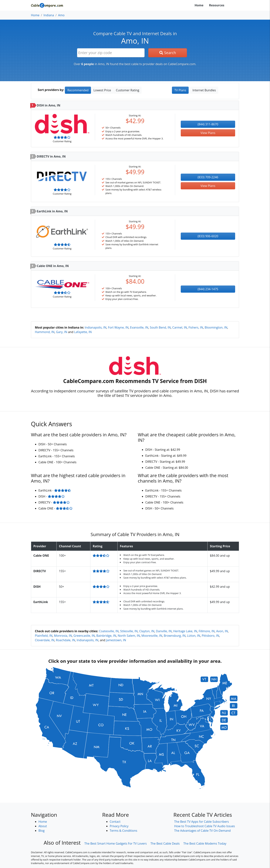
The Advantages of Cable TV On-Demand (202, 831)
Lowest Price (102, 90)
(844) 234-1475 (208, 289)
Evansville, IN (139, 327)
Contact (115, 822)
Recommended (78, 90)
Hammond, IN (45, 332)
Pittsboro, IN (210, 636)
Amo (61, 15)
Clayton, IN (147, 631)
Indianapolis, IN (96, 327)
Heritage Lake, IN (185, 631)
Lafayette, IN (83, 332)
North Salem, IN (129, 636)
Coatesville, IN (109, 631)
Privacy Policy (119, 826)
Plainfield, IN (44, 636)
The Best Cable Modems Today (205, 843)
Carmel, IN (180, 327)
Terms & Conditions (123, 831)
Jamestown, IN (116, 640)
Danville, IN (164, 631)
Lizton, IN (194, 636)
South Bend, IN (160, 327)
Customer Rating (127, 90)
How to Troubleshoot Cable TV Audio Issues (205, 826)
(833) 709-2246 (208, 177)
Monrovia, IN (63, 636)
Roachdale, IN (65, 640)
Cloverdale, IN (45, 640)
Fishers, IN (196, 327)
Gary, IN (62, 332)
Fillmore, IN (207, 631)
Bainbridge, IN (106, 636)
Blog (42, 831)
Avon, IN (222, 631)
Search (168, 53)
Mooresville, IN (152, 636)
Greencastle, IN (84, 636)
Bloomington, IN (216, 327)
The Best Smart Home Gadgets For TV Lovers (116, 843)
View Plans (208, 133)
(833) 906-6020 (208, 236)
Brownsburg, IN (175, 636)
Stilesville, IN (129, 631)
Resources (217, 5)
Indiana (49, 15)
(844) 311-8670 (208, 124)
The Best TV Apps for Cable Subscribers (201, 822)
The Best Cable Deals (165, 843)
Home (199, 5)
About (43, 826)
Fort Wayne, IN (118, 327)
